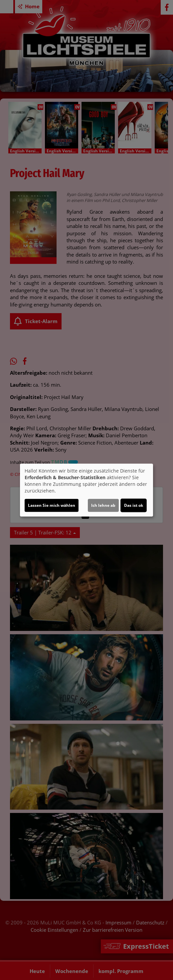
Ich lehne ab (103, 505)
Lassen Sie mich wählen (52, 505)
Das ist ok (134, 505)
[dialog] (86, 490)
